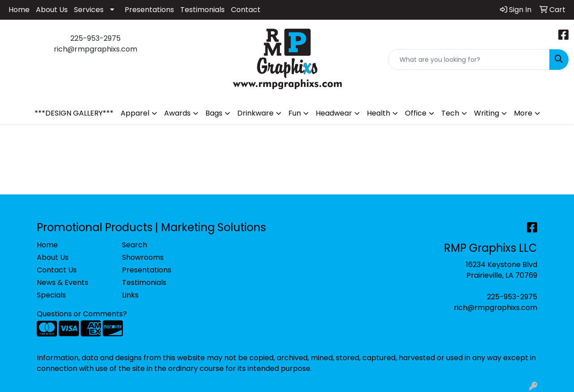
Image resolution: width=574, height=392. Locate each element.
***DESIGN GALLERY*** (74, 113)
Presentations (149, 10)
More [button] (523, 113)
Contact (246, 10)
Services (89, 10)
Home (19, 10)
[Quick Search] (469, 60)
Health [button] (378, 113)
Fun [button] (295, 113)
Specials (51, 295)
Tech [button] (450, 113)
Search (135, 245)
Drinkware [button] (255, 113)
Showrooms (143, 257)
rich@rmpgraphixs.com (496, 308)
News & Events (63, 282)
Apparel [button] (135, 113)
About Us (52, 10)
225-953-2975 (512, 297)
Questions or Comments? (82, 314)
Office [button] (416, 113)
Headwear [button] (334, 113)
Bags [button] (214, 113)
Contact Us (57, 270)
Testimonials (202, 10)
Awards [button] (177, 113)
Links (130, 295)
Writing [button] (487, 113)
